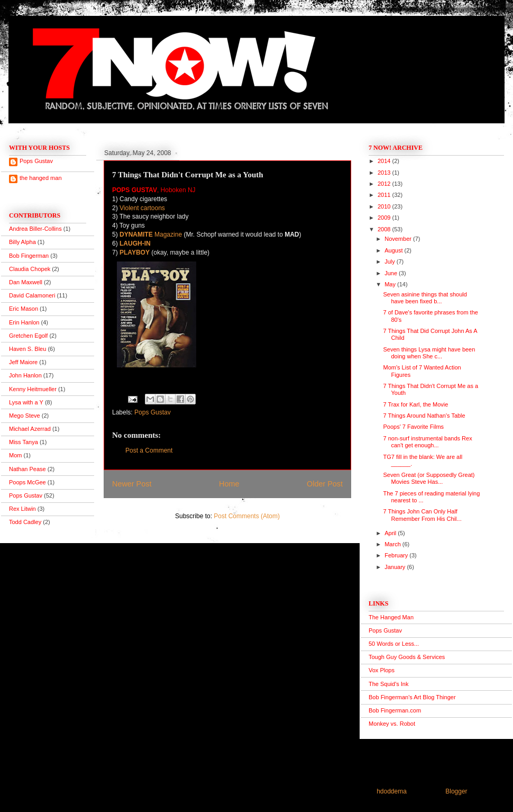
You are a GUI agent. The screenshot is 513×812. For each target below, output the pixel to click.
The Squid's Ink (388, 684)
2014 (385, 161)
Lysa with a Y (26, 402)
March (393, 544)
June (392, 273)
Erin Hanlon (24, 322)
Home (229, 484)
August (394, 250)
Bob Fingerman (29, 256)
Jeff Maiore (23, 362)
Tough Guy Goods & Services (407, 657)
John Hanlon (25, 375)
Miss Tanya (24, 442)
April (391, 533)
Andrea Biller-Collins (35, 229)
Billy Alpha (22, 242)
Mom (15, 455)
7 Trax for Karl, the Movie (415, 404)
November (399, 239)
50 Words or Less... (394, 644)
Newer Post (132, 484)
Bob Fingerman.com (395, 710)
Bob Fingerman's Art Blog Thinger (412, 697)
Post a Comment (149, 450)
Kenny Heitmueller (33, 389)
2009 (385, 218)
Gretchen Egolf (28, 336)
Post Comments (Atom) (247, 516)
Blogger (456, 791)
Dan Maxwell (26, 282)
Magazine (167, 234)
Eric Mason (24, 309)
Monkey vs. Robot (392, 724)
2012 (385, 184)
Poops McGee (28, 482)
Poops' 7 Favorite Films (413, 427)
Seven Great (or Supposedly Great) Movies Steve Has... (429, 478)
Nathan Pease (28, 469)
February (397, 555)
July (391, 261)
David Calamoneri (32, 295)
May (391, 284)
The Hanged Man (391, 617)
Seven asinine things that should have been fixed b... (425, 298)
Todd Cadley (25, 522)
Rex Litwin (22, 509)
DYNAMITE (136, 234)
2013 (385, 173)
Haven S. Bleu (28, 349)
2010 (385, 206)
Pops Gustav (153, 412)
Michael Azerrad (30, 429)
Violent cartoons (142, 208)
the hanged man (41, 178)
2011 (385, 195)
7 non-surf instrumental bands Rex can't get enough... (427, 442)
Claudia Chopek (30, 269)
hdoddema (392, 791)
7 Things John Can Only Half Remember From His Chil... (422, 515)
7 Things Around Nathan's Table (424, 416)
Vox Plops (382, 670)
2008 (385, 229)
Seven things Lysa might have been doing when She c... (429, 353)
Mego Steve (25, 416)
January (396, 567)
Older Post (325, 484)
